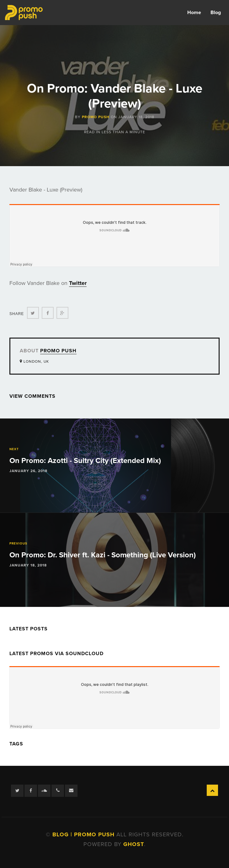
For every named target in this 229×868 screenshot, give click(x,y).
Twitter (78, 283)
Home (194, 13)
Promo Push (96, 117)
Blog (216, 13)
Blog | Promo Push (84, 834)
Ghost (134, 844)
